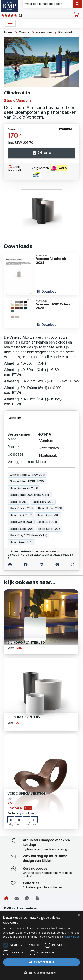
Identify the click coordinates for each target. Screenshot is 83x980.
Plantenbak (66, 32)
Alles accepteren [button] (42, 962)
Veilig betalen (49, 171)
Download (46, 291)
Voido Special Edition (27, 794)
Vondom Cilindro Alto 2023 (56, 259)
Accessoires (44, 32)
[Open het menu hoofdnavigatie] (10, 23)
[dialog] (41, 946)
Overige (24, 32)
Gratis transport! (14, 169)
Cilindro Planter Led (26, 643)
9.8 (12, 16)
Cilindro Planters (24, 717)
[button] (41, 973)
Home (8, 32)
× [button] (78, 915)
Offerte (41, 153)
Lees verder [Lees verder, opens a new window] (72, 937)
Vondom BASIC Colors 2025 (56, 305)
